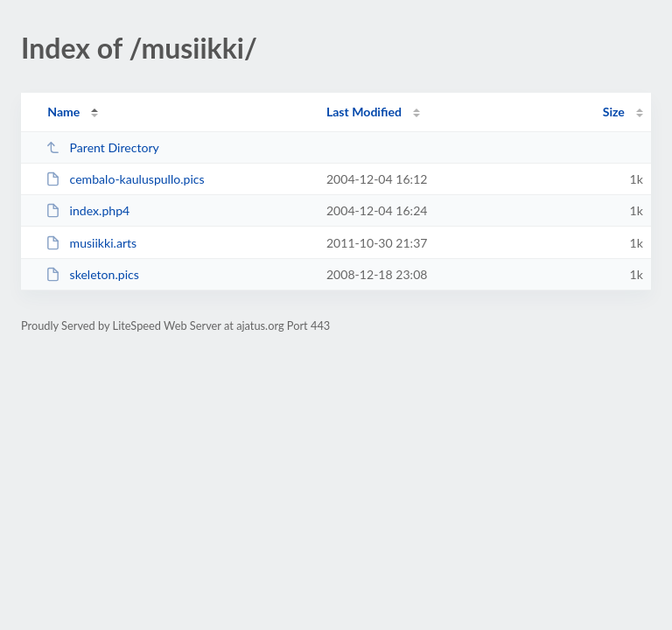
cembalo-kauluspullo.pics (125, 179)
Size (614, 112)
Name (63, 112)
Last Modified (364, 112)
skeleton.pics (92, 274)
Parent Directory (102, 147)
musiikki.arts (91, 243)
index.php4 (87, 210)
